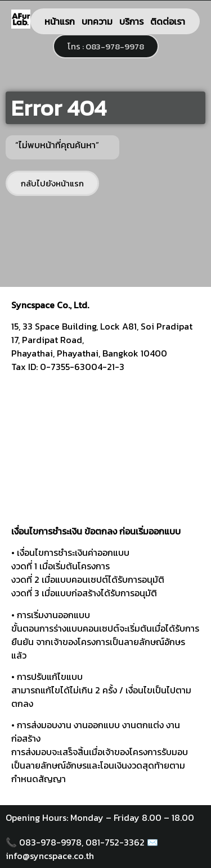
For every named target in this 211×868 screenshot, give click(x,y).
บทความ (97, 21)
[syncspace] (105, 453)
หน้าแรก (60, 21)
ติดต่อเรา (168, 21)
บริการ (131, 21)
